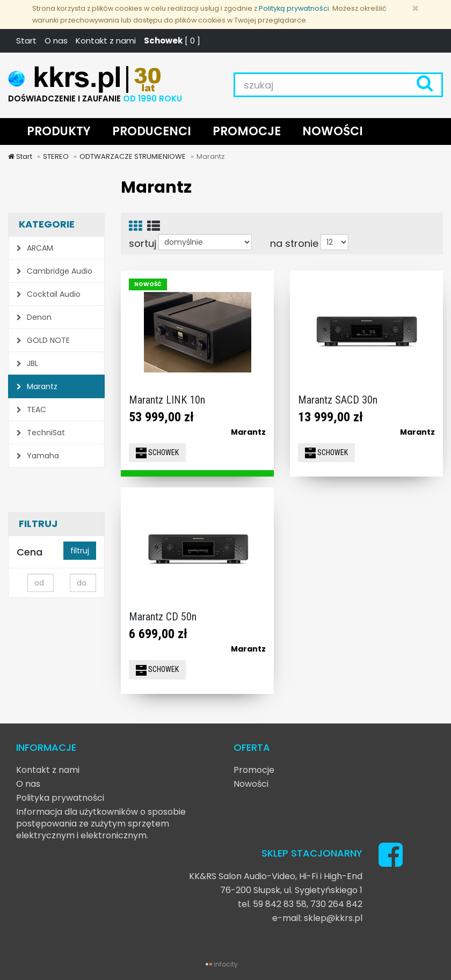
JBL (27, 363)
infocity (226, 964)
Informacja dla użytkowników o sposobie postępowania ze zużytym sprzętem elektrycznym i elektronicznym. (101, 824)
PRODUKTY (59, 131)
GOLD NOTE (43, 340)
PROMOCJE (247, 131)
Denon (34, 317)
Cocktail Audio (49, 294)
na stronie (294, 243)
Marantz (37, 386)
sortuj (143, 243)
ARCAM (35, 248)
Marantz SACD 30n (338, 400)
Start (26, 41)
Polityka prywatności (60, 798)
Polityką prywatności (294, 8)
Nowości (251, 784)
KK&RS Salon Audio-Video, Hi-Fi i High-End (276, 876)
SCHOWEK (157, 453)
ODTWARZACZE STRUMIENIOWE (133, 156)
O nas (56, 41)
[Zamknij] (415, 8)
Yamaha (38, 456)
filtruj (80, 551)
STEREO (56, 156)
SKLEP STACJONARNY (312, 853)
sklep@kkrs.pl (333, 918)
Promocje (254, 770)
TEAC (31, 409)
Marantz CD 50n (163, 617)
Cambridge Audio (54, 271)
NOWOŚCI (333, 131)
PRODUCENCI (152, 131)
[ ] (172, 41)
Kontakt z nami (106, 41)
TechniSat (41, 433)
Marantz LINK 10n (167, 400)
